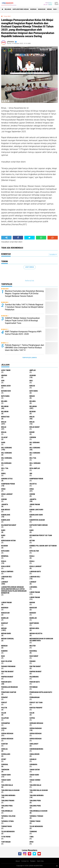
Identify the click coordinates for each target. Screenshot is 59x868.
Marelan (33, 618)
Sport (4, 759)
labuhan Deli (7, 577)
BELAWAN (8, 9)
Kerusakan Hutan (8, 541)
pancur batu (6, 682)
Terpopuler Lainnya (29, 358)
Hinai (32, 489)
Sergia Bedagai (36, 739)
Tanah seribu (35, 780)
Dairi (3, 442)
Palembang (34, 677)
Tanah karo (34, 775)
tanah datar (35, 770)
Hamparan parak (36, 479)
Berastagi (5, 417)
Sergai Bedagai (36, 733)
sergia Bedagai (7, 739)
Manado (33, 613)
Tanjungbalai (7, 811)
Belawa (33, 401)
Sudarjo (33, 759)
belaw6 (4, 401)
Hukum (4, 499)
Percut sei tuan (36, 702)
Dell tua (5, 468)
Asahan (33, 375)
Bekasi (32, 396)
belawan (5, 406)
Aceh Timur (6, 370)
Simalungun (34, 754)
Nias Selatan (7, 661)
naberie (4, 651)
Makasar (33, 608)
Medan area (34, 628)
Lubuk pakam (6, 602)
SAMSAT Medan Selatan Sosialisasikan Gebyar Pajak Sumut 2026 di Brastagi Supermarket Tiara (22, 321)
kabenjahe (6, 520)
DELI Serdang (7, 453)
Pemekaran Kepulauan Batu (41, 692)
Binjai (4, 422)
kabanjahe (6, 515)
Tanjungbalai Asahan (38, 811)
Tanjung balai (35, 785)
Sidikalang (6, 754)
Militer (33, 646)
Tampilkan (53, 255)
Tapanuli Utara (7, 821)
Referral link (30, 281)
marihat (5, 623)
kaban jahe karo (36, 510)
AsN (3, 381)
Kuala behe (6, 566)
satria (32, 718)
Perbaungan (35, 697)
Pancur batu (35, 682)
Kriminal (5, 556)
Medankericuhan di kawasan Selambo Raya (41, 640)
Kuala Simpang (7, 571)
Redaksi (33, 861)
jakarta (33, 499)
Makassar (42, 9)
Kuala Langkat (36, 566)
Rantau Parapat (36, 708)
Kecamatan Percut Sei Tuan (41, 535)
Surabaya (33, 764)
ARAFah (4, 375)
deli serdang (7, 448)
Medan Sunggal (8, 639)
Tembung (33, 832)
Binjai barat (35, 427)
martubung (34, 623)
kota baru (5, 551)
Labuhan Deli (35, 577)
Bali (31, 381)
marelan (5, 618)
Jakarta (5, 504)
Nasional (33, 651)
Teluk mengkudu (8, 832)
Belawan (33, 406)
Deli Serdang (35, 448)
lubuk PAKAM (35, 597)
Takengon (5, 770)
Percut (4, 702)
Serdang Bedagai (36, 723)
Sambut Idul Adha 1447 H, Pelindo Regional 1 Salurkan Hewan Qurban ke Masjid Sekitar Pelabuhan (24, 307)
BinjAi (32, 422)
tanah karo (6, 775)
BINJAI (4, 427)
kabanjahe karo (36, 515)
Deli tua (33, 458)
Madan (32, 602)
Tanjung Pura (35, 806)
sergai (4, 728)
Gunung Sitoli (7, 479)
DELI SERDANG (35, 453)
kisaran (5, 546)
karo (3, 530)
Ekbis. (4, 473)
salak (4, 713)
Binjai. (4, 432)
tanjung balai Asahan (10, 790)
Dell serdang (35, 463)
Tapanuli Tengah (36, 816)
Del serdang (35, 442)
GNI (31, 473)
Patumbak (34, 687)
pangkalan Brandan (9, 687)
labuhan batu (35, 571)
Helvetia (33, 484)
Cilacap (4, 437)
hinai (3, 489)
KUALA (32, 561)
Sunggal (5, 764)
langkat (5, 582)
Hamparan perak (8, 484)
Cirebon (33, 437)
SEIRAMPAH (6, 723)
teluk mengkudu (36, 826)
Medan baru (6, 633)
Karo (31, 530)
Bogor (32, 432)
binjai (32, 417)
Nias (3, 656)
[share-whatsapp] (41, 238)
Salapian (5, 718)
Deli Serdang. (7, 458)
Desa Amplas (35, 468)
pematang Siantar (9, 692)
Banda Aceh (6, 386)
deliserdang (6, 463)
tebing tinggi (35, 821)
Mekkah (4, 646)
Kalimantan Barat (9, 525)
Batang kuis (6, 391)
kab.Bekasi (6, 510)
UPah (31, 842)
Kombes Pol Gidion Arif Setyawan (43, 546)
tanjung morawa (8, 795)
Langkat (33, 582)
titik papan (6, 837)
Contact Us (25, 861)
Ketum (32, 541)
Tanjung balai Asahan (39, 790)
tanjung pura (35, 801)
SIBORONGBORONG (36, 749)
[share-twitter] (29, 238)
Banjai (32, 386)
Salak (32, 713)
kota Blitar (34, 551)
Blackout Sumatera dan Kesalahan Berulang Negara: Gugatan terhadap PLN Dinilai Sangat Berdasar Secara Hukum (24, 294)
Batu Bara (5, 396)
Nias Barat (34, 656)
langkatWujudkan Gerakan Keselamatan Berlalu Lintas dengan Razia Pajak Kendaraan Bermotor (14, 590)
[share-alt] (6, 238)
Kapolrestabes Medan (21, 9)
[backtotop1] (57, 866)
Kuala (4, 561)
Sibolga (4, 749)
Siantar (4, 744)
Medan (49, 9)
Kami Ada (40, 861)
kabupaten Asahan (37, 520)
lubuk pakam (35, 592)
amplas (33, 370)
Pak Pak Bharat (7, 672)
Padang (32, 661)
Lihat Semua (29, 267)
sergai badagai (36, 728)
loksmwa (33, 587)
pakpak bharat (36, 672)
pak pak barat (35, 666)
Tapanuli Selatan (8, 816)
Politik (4, 708)
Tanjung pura (7, 806)
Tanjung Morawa (37, 795)
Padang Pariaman (8, 666)
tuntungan (6, 842)
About (18, 861)
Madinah (33, 9)
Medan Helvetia (36, 633)
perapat (5, 697)
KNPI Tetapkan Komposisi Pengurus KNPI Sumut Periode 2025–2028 (23, 333)
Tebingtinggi (7, 826)
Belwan (33, 412)
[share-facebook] (18, 238)
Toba (31, 837)
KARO (3, 535)
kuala (32, 556)
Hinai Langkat (7, 494)
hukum (32, 494)
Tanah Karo (6, 780)
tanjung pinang (8, 801)
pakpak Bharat (7, 677)
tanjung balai (7, 785)
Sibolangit (34, 744)
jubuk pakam (35, 504)
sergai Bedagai (7, 733)
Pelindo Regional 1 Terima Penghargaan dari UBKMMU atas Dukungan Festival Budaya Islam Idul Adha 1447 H (24, 348)
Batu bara (34, 391)
